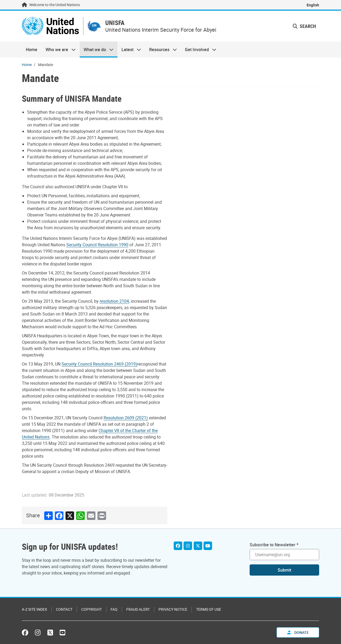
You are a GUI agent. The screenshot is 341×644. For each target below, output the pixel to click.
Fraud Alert (138, 609)
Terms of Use (209, 609)
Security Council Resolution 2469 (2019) (99, 364)
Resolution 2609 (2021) (126, 418)
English (313, 5)
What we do (97, 50)
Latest (129, 50)
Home (32, 50)
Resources (161, 50)
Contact (64, 609)
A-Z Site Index (34, 609)
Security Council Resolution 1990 (97, 245)
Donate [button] (298, 632)
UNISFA (115, 23)
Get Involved (199, 50)
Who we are (58, 50)
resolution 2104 (114, 301)
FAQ (114, 609)
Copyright (92, 609)
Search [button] (304, 26)
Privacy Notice (173, 609)
